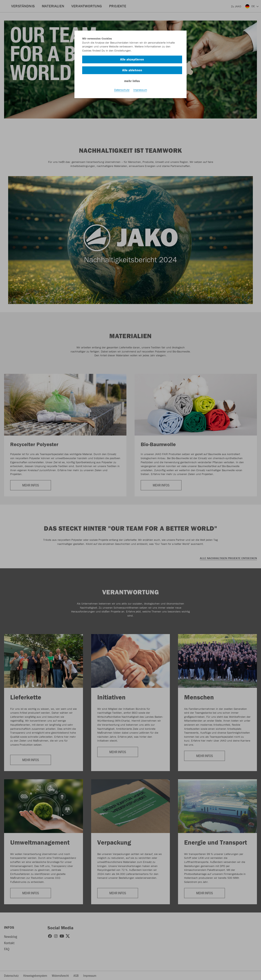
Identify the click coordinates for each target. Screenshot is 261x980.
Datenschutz (122, 90)
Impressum (140, 90)
